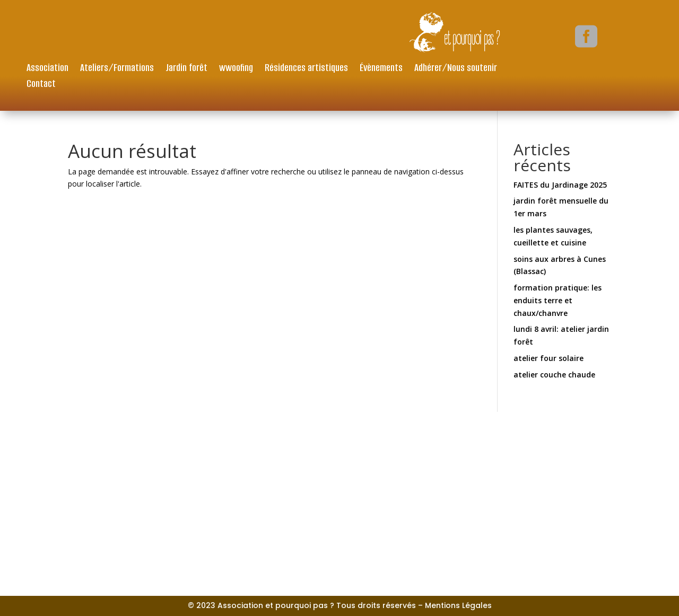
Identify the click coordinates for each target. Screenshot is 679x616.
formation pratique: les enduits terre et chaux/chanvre (558, 300)
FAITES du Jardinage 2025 (560, 185)
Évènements (381, 69)
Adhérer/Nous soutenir (456, 69)
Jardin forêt (186, 69)
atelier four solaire (549, 358)
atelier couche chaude (554, 375)
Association (47, 69)
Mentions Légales (458, 605)
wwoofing (236, 69)
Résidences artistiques (306, 69)
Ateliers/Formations (117, 69)
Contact (41, 85)
